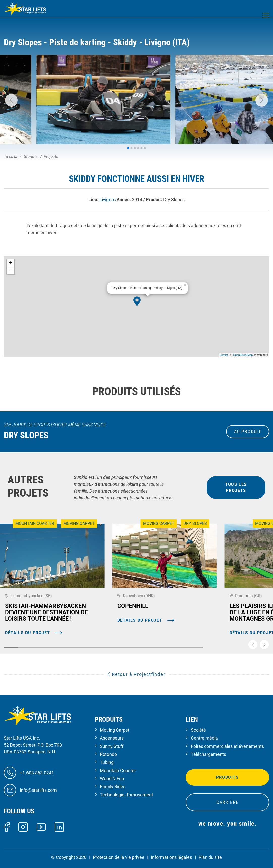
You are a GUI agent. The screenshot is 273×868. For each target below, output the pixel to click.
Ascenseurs (112, 738)
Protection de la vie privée (119, 857)
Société (198, 730)
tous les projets (236, 487)
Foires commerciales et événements (227, 746)
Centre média (204, 738)
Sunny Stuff (112, 746)
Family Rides (113, 787)
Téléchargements (208, 754)
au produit (248, 432)
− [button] (11, 271)
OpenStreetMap (243, 355)
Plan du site (210, 857)
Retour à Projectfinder (136, 674)
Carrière (227, 802)
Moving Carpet (115, 730)
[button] (11, 100)
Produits (228, 777)
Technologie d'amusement (127, 795)
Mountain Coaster (118, 770)
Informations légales (171, 857)
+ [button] (11, 263)
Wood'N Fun (112, 778)
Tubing (107, 762)
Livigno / (108, 200)
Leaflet (224, 355)
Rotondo (108, 754)
